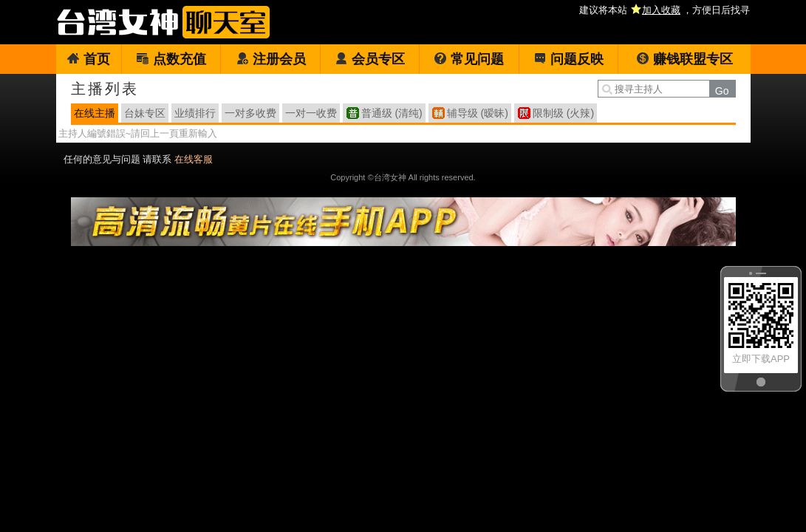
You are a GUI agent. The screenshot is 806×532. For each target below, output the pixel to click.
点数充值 (171, 59)
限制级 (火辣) (563, 113)
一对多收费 (250, 113)
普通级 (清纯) (392, 113)
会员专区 (370, 59)
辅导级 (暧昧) (478, 113)
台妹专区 (145, 113)
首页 (88, 59)
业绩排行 (195, 113)
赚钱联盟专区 (684, 59)
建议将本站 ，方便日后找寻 (665, 10)
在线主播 (95, 113)
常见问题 (469, 59)
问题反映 (568, 59)
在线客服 (194, 159)
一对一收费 (311, 113)
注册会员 (271, 59)
